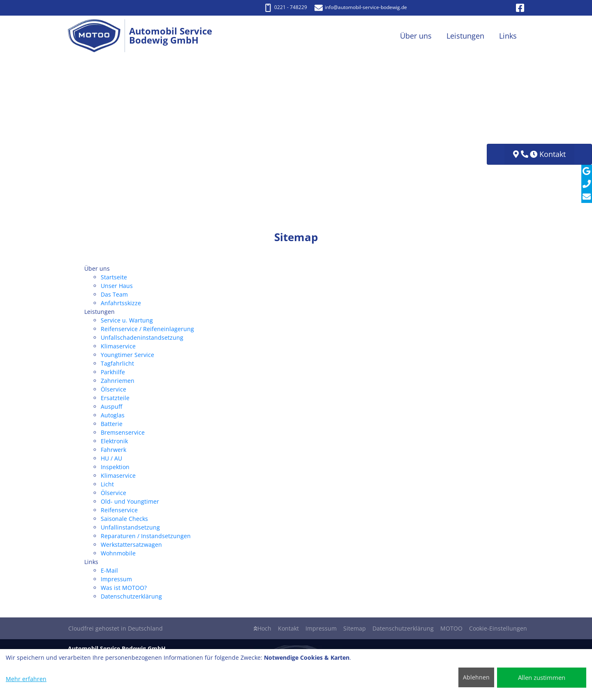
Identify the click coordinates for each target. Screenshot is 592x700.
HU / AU (111, 458)
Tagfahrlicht (117, 363)
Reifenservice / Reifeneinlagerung (147, 329)
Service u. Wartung (127, 320)
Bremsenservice (123, 432)
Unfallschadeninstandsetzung (142, 337)
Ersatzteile (115, 398)
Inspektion (115, 467)
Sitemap (355, 628)
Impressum (116, 579)
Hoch (262, 628)
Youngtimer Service (127, 355)
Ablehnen (476, 677)
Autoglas (113, 415)
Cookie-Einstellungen (498, 628)
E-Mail (109, 570)
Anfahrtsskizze (121, 303)
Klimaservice (118, 346)
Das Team (114, 294)
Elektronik (114, 441)
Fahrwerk (113, 450)
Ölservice (113, 389)
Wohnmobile (118, 553)
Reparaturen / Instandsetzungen (146, 536)
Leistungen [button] (465, 36)
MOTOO (451, 628)
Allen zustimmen (542, 677)
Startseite (114, 277)
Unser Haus (117, 286)
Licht (107, 484)
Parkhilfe (113, 372)
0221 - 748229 (286, 7)
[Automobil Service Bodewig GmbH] (98, 36)
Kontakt (288, 628)
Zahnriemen (118, 381)
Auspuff (111, 406)
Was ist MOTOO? (124, 588)
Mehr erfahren (26, 679)
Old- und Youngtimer (130, 501)
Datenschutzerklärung (131, 596)
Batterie (112, 424)
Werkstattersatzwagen (131, 545)
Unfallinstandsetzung (130, 527)
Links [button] (508, 36)
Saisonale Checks (124, 519)
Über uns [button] (416, 36)
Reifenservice (119, 510)
